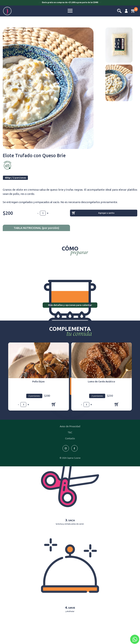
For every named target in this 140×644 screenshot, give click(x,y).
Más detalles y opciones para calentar (70, 305)
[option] (70, 3)
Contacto (70, 438)
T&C (70, 432)
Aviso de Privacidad (70, 426)
